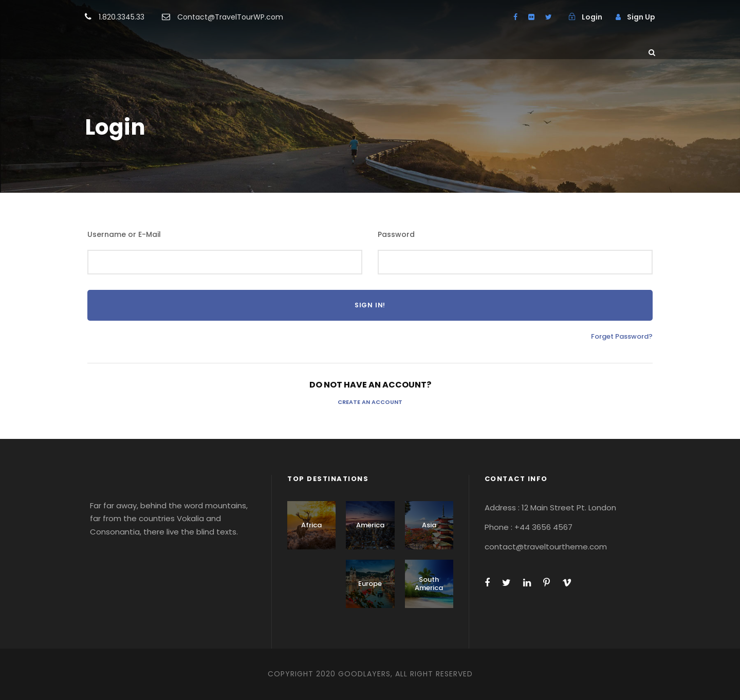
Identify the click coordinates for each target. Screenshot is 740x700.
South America (429, 584)
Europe (370, 584)
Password (396, 234)
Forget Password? (622, 336)
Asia (429, 525)
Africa (311, 525)
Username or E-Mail (124, 234)
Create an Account (370, 402)
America (370, 525)
